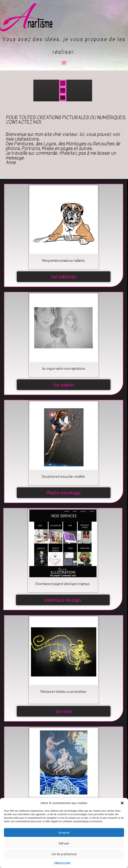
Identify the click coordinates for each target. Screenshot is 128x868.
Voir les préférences (64, 854)
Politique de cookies (62, 863)
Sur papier (64, 385)
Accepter (64, 833)
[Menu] (64, 63)
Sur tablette (64, 277)
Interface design (63, 600)
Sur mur (64, 711)
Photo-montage (64, 493)
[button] (122, 803)
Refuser (64, 843)
